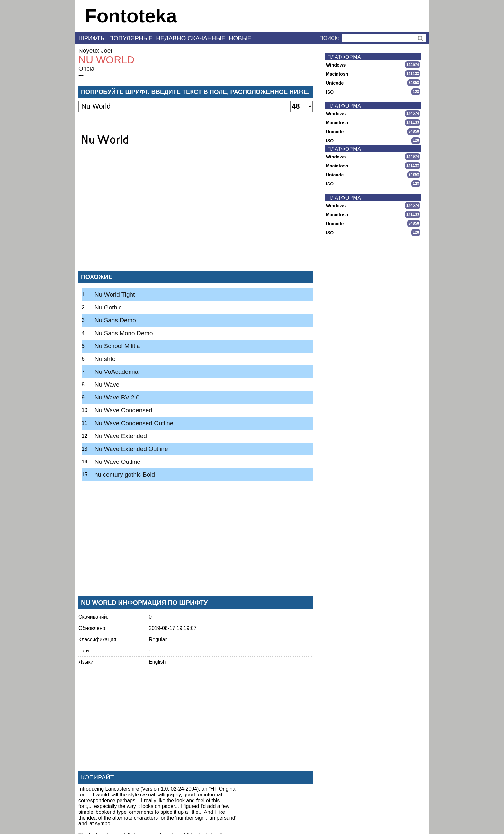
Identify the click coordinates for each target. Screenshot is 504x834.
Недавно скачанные (191, 38)
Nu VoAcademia (116, 372)
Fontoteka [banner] (131, 16)
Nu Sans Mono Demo (124, 333)
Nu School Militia (117, 346)
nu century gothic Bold (125, 475)
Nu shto (105, 359)
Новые (240, 38)
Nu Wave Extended (121, 436)
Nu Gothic (108, 307)
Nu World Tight (115, 295)
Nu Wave (107, 385)
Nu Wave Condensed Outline (134, 423)
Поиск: (329, 38)
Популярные (131, 38)
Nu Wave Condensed (123, 410)
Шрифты (92, 38)
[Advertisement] (196, 218)
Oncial (87, 69)
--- (81, 75)
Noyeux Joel (95, 51)
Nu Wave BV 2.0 (117, 397)
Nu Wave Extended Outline (131, 449)
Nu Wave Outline (117, 462)
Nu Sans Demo (115, 320)
